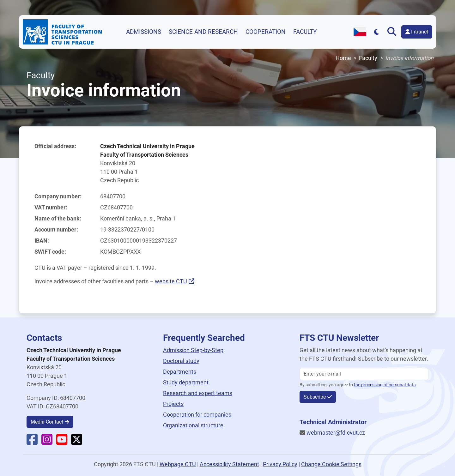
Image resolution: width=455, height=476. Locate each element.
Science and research (203, 32)
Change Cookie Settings (331, 464)
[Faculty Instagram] (47, 442)
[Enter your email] (364, 374)
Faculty (305, 32)
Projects (173, 404)
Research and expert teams (198, 393)
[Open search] (393, 32)
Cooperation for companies (197, 415)
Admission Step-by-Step (193, 350)
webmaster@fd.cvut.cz (336, 433)
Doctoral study (181, 361)
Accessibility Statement (229, 464)
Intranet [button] (417, 32)
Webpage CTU (178, 464)
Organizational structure (193, 425)
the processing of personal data (385, 385)
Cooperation (266, 32)
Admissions (144, 32)
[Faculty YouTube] (62, 442)
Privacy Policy (280, 464)
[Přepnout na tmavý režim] (377, 32)
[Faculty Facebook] (32, 442)
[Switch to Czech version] (360, 32)
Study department (186, 382)
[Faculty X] (77, 442)
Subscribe (315, 397)
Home (343, 58)
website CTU (171, 281)
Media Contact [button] (47, 422)
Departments (180, 372)
